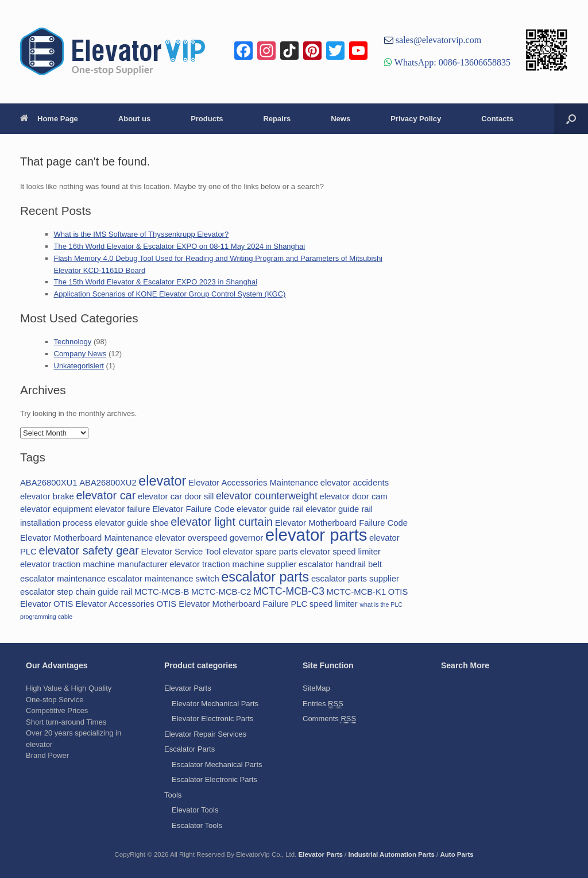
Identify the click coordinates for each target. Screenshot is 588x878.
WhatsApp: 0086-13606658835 (451, 62)
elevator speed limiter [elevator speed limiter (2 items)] (340, 552)
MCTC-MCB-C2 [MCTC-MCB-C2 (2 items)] (221, 592)
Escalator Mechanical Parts (217, 765)
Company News (80, 354)
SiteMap (316, 688)
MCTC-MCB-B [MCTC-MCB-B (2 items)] (162, 592)
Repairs (277, 119)
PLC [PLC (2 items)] (299, 604)
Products (207, 119)
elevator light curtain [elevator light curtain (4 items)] (222, 522)
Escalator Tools (197, 825)
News (341, 119)
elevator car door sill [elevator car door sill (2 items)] (176, 496)
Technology (73, 342)
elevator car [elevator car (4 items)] (106, 495)
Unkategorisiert (79, 366)
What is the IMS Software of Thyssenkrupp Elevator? (142, 234)
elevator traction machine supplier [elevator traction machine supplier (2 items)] (233, 564)
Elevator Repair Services (205, 734)
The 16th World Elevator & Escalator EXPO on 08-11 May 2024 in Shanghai (180, 246)
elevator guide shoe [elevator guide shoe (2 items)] (131, 523)
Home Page (49, 119)
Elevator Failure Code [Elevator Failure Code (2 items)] (193, 509)
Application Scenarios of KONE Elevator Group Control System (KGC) (170, 294)
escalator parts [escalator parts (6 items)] (265, 577)
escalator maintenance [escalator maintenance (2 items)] (63, 579)
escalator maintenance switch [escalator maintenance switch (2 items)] (164, 579)
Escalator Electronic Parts (214, 779)
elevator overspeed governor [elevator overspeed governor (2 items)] (209, 538)
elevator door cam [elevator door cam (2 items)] (353, 496)
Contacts (497, 119)
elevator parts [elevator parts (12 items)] (316, 535)
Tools (173, 795)
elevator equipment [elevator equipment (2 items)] (56, 509)
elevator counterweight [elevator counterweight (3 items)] (267, 496)
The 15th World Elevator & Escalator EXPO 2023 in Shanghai (156, 282)
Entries (323, 704)
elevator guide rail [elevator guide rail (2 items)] (270, 509)
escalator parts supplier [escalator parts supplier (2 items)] (355, 579)
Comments (329, 719)
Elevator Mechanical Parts (215, 704)
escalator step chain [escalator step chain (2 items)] (58, 592)
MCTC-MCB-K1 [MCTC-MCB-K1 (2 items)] (357, 592)
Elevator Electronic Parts (212, 719)
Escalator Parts (189, 749)
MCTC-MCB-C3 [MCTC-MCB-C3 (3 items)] (289, 591)
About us (134, 119)
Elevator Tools (195, 810)
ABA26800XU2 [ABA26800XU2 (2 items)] (108, 483)
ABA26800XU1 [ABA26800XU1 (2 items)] (49, 483)
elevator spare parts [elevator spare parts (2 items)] (260, 552)
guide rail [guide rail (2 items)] (115, 592)
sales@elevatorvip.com (437, 40)
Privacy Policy (416, 119)
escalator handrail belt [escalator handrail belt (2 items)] (340, 564)
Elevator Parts (188, 688)
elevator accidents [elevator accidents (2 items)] (355, 483)
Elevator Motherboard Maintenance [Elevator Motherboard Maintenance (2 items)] (86, 538)
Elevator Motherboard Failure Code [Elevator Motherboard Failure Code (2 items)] (341, 523)
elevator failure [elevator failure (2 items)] (122, 509)
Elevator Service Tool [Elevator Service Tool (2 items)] (181, 552)
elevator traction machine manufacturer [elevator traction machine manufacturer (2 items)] (94, 564)
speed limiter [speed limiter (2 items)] (334, 604)
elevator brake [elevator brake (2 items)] (47, 496)
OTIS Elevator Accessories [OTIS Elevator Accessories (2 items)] (104, 604)
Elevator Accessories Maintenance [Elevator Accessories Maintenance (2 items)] (253, 483)
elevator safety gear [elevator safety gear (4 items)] (89, 550)
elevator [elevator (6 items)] (162, 481)
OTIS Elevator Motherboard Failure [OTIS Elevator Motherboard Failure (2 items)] (223, 604)
